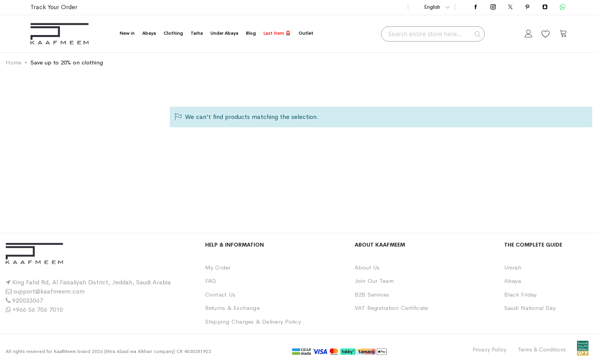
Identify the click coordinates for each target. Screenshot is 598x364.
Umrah (513, 267)
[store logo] (59, 34)
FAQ (211, 281)
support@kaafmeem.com (49, 291)
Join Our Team (374, 281)
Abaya (513, 281)
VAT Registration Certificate (391, 308)
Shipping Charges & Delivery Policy (253, 322)
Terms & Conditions (542, 350)
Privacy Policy (489, 350)
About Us (367, 267)
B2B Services (372, 294)
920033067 (28, 301)
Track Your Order (54, 7)
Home (14, 62)
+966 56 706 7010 (38, 310)
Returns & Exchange (232, 308)
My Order (218, 267)
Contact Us (220, 294)
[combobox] (433, 34)
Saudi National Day (530, 308)
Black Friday (521, 294)
